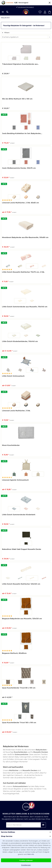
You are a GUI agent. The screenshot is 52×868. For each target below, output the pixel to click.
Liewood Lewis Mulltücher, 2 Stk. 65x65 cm (20, 203)
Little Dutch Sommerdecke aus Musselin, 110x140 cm (25, 307)
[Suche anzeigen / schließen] (7, 12)
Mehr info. (31, 854)
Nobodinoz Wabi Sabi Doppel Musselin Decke (22, 549)
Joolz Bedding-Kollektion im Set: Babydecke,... (22, 133)
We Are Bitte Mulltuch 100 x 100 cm (17, 99)
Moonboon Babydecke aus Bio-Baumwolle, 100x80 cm (25, 237)
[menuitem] (3, 12)
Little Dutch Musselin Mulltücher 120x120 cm (21, 584)
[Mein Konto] (45, 12)
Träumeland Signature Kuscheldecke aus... (20, 64)
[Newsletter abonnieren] (43, 825)
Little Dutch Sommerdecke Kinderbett (19, 515)
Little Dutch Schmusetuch (13, 376)
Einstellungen (26, 865)
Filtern (6, 33)
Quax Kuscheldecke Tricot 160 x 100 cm (19, 723)
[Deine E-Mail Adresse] (26, 825)
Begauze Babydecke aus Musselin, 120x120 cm (22, 619)
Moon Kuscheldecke (11, 445)
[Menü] (3, 12)
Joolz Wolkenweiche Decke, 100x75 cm (19, 168)
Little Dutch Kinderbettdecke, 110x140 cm (20, 341)
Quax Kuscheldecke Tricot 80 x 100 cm (19, 688)
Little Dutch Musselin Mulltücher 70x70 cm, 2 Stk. (23, 272)
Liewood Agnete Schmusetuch (15, 480)
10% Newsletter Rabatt (26, 7)
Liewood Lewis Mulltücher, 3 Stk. (16, 411)
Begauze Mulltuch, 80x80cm (14, 653)
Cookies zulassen (26, 860)
